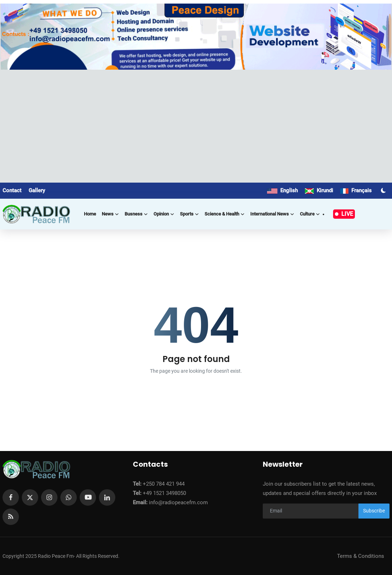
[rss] (11, 517)
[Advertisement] (196, 123)
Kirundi (319, 190)
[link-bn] (196, 37)
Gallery (37, 190)
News (110, 214)
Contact (12, 190)
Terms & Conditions (361, 556)
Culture (310, 214)
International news (272, 214)
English (282, 190)
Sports (189, 214)
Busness (136, 214)
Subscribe (374, 511)
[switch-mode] (384, 190)
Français (356, 190)
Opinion (164, 214)
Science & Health (225, 214)
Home (90, 214)
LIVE (344, 214)
